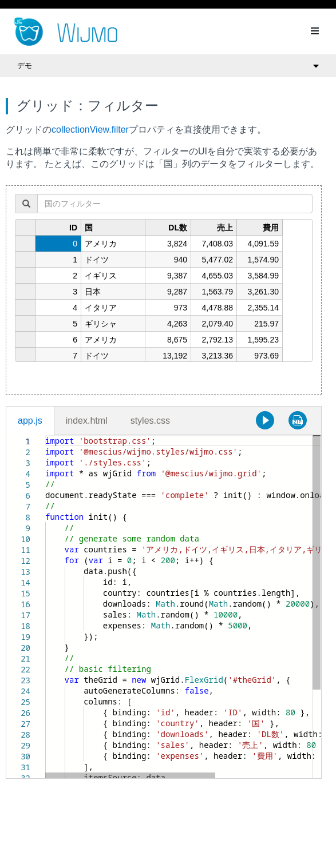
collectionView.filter (90, 130)
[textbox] (46, 435)
